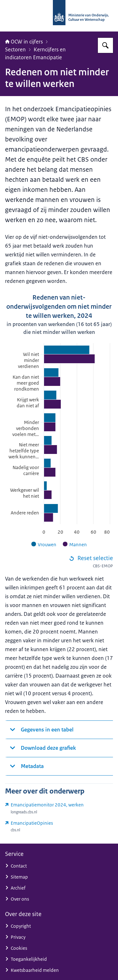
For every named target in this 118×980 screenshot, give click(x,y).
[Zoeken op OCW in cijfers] (105, 45)
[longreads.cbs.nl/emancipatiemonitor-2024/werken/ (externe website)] (59, 808)
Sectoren (15, 49)
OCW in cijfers (24, 42)
